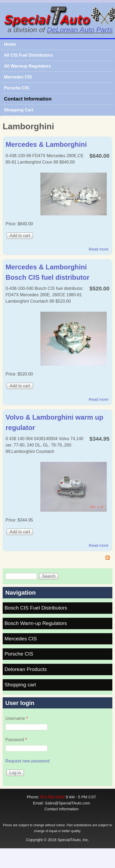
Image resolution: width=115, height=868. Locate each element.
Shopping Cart (19, 110)
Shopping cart (20, 685)
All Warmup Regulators (27, 66)
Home (10, 44)
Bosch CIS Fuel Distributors (36, 608)
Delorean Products (26, 669)
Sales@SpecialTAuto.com (67, 803)
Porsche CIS (16, 88)
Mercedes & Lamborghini (46, 144)
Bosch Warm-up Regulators (36, 623)
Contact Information (28, 99)
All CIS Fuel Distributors (28, 55)
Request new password (27, 761)
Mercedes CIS (18, 77)
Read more (99, 249)
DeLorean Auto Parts (80, 30)
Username (16, 718)
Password (16, 740)
